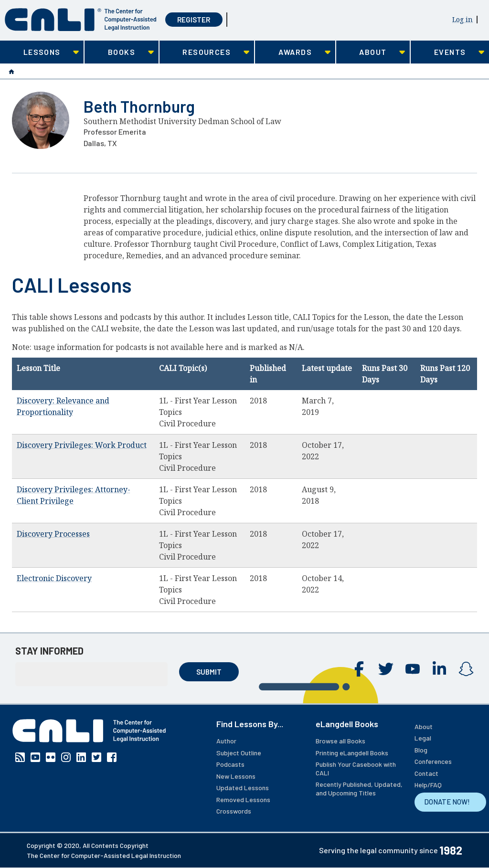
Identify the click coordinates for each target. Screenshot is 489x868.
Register (194, 20)
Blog (421, 750)
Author (226, 741)
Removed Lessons (243, 799)
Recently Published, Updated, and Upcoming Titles (359, 789)
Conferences (433, 761)
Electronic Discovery (54, 578)
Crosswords (234, 811)
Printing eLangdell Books (352, 753)
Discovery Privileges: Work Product (82, 445)
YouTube (413, 669)
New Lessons (236, 776)
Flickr (51, 757)
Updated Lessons (243, 788)
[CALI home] (81, 20)
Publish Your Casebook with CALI (356, 768)
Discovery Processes (53, 534)
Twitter (386, 669)
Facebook (359, 669)
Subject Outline (239, 753)
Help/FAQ (428, 785)
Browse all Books (340, 741)
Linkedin (439, 669)
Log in (462, 19)
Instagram (466, 669)
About (424, 726)
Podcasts (230, 764)
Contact (426, 773)
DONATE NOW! (447, 802)
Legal (423, 738)
